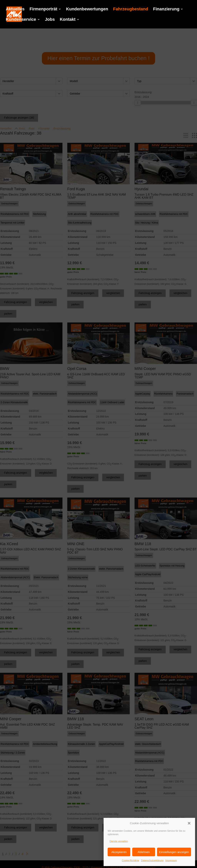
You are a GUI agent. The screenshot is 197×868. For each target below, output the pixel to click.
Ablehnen (144, 852)
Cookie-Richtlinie (131, 861)
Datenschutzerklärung (152, 861)
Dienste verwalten (119, 841)
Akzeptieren (119, 852)
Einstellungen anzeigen (174, 852)
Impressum (171, 861)
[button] (189, 823)
